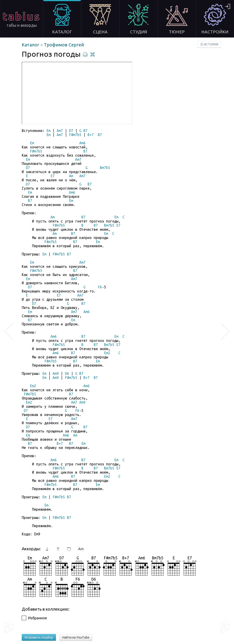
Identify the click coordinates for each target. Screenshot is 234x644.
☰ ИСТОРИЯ (209, 44)
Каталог (31, 45)
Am (81, 549)
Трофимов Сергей (64, 45)
